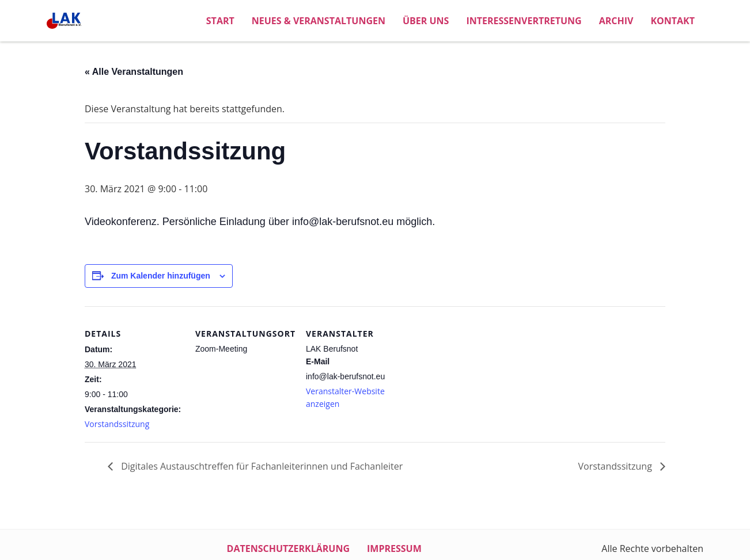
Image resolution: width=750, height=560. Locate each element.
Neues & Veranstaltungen (319, 21)
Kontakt (673, 21)
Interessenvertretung (524, 21)
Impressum (394, 548)
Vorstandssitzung (117, 424)
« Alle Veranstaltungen (134, 72)
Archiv (616, 21)
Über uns (426, 21)
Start (220, 21)
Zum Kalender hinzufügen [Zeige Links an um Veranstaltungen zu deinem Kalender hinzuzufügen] (161, 276)
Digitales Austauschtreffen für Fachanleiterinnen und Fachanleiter (261, 466)
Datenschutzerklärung (288, 548)
